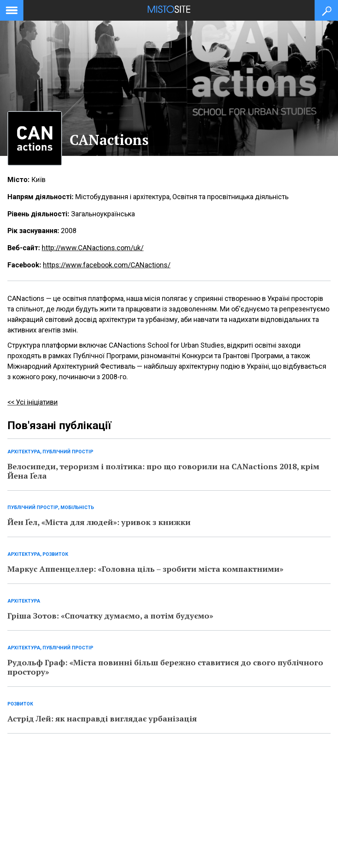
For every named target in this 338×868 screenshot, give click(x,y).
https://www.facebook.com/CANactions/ (107, 265)
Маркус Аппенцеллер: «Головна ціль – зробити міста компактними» (145, 569)
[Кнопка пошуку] (326, 10)
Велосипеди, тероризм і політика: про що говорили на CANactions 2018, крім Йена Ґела (163, 471)
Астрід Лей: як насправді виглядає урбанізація (102, 719)
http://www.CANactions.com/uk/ (93, 248)
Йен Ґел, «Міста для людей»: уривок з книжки (99, 522)
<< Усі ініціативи (33, 402)
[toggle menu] (12, 9)
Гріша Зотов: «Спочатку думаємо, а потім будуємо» (110, 616)
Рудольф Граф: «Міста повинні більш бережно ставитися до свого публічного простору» (165, 667)
